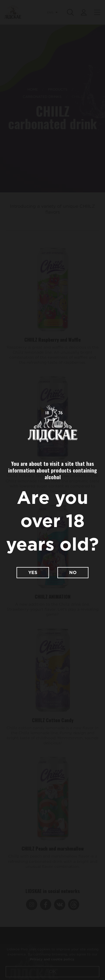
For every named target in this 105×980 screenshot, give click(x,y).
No (73, 572)
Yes (33, 572)
